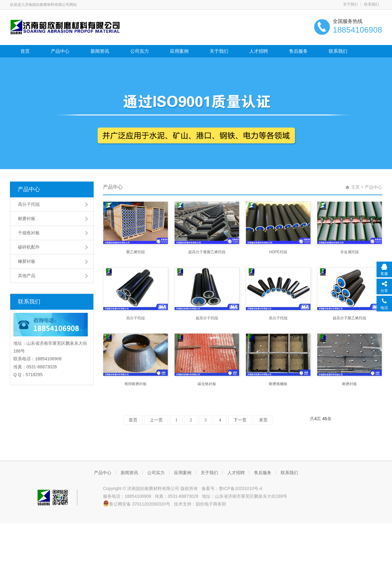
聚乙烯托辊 (136, 252)
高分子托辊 (29, 204)
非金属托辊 (350, 252)
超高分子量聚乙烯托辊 (207, 252)
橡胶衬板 (27, 261)
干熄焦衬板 (29, 233)
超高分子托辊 (207, 318)
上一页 (156, 420)
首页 (25, 51)
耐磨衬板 (27, 218)
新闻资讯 (100, 51)
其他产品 (27, 276)
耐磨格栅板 (278, 384)
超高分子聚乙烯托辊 (350, 318)
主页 (355, 187)
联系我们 (372, 4)
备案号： (209, 488)
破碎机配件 (29, 247)
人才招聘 (259, 51)
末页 (263, 420)
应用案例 (179, 51)
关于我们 (350, 4)
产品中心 (60, 51)
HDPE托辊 (278, 252)
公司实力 (140, 51)
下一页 (240, 420)
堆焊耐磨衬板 (136, 384)
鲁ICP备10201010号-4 (241, 488)
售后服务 (298, 51)
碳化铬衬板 (207, 384)
